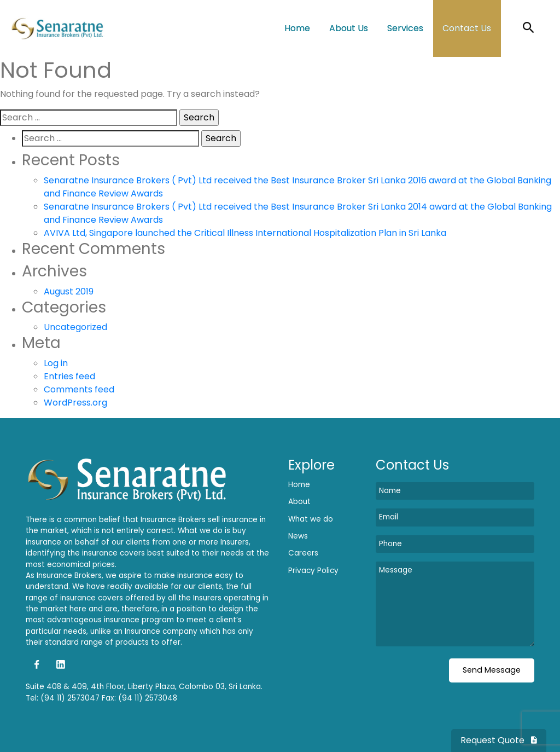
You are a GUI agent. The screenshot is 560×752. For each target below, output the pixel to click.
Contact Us (467, 28)
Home (297, 28)
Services (405, 28)
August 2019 (69, 291)
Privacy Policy (313, 571)
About (299, 502)
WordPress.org (75, 403)
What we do (311, 519)
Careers (303, 553)
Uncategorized (75, 327)
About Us (349, 28)
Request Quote (499, 740)
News (298, 536)
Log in (56, 363)
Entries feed (69, 376)
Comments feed (79, 389)
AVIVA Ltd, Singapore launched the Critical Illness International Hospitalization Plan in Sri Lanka (245, 233)
